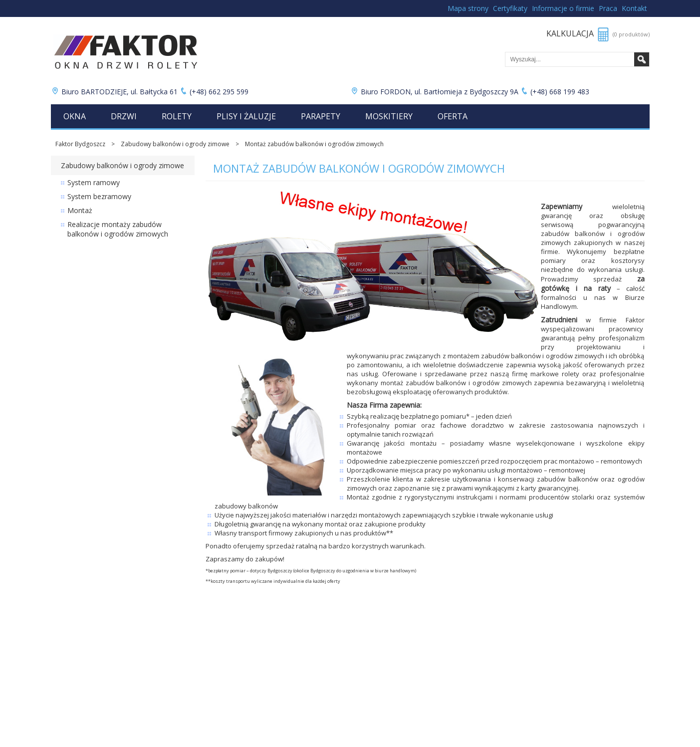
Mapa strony (468, 8)
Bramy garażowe (225, 661)
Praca (608, 8)
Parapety (321, 116)
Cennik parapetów (77, 686)
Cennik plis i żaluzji (77, 678)
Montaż (80, 210)
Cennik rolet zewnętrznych (88, 661)
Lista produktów (224, 686)
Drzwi (124, 116)
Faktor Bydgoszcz (80, 144)
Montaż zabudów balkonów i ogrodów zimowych (314, 144)
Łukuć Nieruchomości (231, 678)
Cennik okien (69, 644)
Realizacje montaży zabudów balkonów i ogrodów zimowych (118, 229)
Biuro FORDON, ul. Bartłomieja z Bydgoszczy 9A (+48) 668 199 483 (471, 92)
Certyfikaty (510, 8)
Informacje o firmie (563, 8)
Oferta (453, 116)
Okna (75, 116)
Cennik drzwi (69, 652)
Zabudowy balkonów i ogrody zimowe (175, 144)
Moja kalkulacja (222, 695)
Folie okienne (219, 669)
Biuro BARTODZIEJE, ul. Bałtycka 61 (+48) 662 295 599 (151, 92)
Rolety (177, 116)
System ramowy (94, 182)
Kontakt (634, 8)
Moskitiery (389, 116)
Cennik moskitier (74, 695)
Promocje (214, 644)
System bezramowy (99, 196)
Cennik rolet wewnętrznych (89, 669)
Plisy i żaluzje (246, 116)
